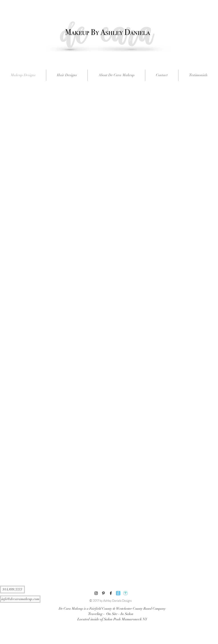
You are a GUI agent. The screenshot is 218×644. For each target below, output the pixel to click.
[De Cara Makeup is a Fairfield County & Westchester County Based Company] (112, 609)
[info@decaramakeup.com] (20, 599)
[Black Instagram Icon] (96, 593)
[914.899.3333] (12, 590)
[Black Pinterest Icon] (103, 593)
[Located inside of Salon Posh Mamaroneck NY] (112, 619)
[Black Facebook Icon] (111, 593)
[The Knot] (118, 593)
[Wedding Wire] (125, 593)
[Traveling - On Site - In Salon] (111, 614)
